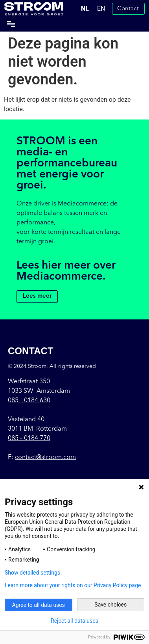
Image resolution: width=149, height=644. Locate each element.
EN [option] (101, 8)
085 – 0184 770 (29, 439)
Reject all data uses (74, 621)
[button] (11, 24)
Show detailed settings (32, 573)
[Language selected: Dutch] (93, 9)
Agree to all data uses (39, 605)
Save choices (110, 605)
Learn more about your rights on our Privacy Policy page (73, 585)
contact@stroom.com (45, 457)
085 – (29, 401)
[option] (101, 9)
